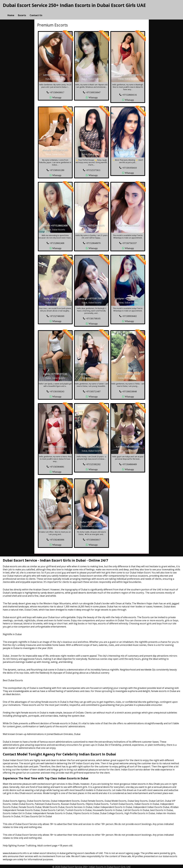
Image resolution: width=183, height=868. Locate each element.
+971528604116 (129, 93)
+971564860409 (129, 463)
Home (11, 12)
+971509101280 (57, 169)
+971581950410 (129, 166)
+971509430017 (57, 91)
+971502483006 (57, 538)
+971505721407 (93, 390)
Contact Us (36, 12)
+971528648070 (93, 242)
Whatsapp (57, 96)
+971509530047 (93, 91)
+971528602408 (57, 242)
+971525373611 (93, 169)
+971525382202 (93, 463)
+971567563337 (129, 242)
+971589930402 (129, 315)
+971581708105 (93, 317)
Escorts (22, 12)
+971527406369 (57, 315)
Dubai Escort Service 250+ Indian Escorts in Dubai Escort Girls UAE (74, 5)
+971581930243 (57, 390)
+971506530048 (129, 390)
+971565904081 (57, 465)
